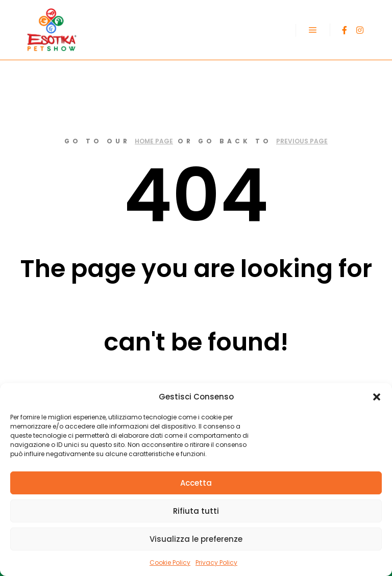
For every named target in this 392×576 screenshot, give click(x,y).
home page (154, 141)
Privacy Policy (216, 562)
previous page (302, 141)
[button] (377, 397)
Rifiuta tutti (196, 511)
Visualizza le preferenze (196, 539)
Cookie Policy (170, 562)
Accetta (196, 483)
